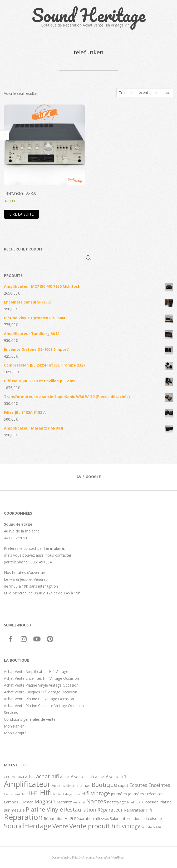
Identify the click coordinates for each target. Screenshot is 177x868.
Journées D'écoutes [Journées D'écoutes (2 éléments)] (146, 794)
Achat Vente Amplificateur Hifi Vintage (36, 671)
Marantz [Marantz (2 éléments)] (64, 802)
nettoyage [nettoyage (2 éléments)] (117, 802)
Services (11, 712)
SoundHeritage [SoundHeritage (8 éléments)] (28, 826)
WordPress (118, 857)
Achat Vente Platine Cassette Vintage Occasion (44, 706)
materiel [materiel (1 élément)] (79, 802)
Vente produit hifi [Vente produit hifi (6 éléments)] (95, 826)
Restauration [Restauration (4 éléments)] (80, 809)
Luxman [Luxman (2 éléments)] (26, 802)
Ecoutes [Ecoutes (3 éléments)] (138, 785)
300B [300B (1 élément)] (13, 777)
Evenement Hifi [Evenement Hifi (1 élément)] (15, 794)
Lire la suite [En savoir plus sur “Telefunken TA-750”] (21, 214)
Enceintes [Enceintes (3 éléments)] (159, 785)
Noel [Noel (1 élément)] (131, 802)
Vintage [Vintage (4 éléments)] (131, 826)
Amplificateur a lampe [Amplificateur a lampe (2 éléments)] (71, 785)
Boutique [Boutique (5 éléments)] (104, 785)
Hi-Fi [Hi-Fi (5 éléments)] (33, 793)
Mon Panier (14, 726)
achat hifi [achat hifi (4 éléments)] (48, 776)
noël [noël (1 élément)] (138, 802)
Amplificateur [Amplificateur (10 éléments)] (27, 784)
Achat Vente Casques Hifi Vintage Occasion (41, 692)
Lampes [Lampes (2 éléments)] (11, 802)
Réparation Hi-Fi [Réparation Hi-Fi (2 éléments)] (58, 818)
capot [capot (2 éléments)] (123, 785)
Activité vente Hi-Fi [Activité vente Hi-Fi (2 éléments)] (77, 777)
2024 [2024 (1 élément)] (21, 777)
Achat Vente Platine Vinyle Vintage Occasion (41, 685)
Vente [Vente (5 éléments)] (60, 826)
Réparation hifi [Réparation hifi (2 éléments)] (87, 818)
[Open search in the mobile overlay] (88, 258)
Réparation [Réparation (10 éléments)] (23, 817)
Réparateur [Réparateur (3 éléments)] (110, 810)
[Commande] (145, 93)
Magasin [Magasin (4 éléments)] (45, 801)
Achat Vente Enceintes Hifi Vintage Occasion (41, 678)
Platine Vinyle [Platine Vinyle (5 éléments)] (44, 809)
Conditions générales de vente (30, 719)
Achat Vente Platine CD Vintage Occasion (39, 699)
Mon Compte (15, 733)
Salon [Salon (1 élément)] (105, 819)
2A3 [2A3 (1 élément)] (6, 777)
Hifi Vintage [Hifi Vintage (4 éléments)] (95, 793)
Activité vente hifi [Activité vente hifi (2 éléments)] (110, 777)
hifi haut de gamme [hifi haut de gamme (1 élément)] (67, 794)
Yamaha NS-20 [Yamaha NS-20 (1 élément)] (151, 827)
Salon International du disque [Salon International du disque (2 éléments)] (136, 818)
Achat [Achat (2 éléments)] (30, 777)
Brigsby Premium (83, 857)
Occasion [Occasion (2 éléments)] (150, 802)
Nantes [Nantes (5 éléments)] (96, 801)
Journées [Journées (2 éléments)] (119, 794)
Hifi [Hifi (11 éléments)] (46, 792)
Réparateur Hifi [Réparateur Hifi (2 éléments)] (138, 810)
